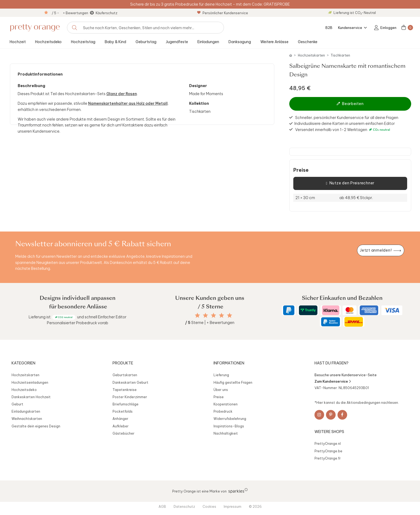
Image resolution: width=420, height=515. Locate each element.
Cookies (209, 506)
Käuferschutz (106, 13)
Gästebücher (123, 433)
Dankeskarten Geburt (130, 382)
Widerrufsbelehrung (230, 419)
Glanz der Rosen (122, 94)
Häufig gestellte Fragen (233, 382)
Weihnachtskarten (27, 419)
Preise (301, 170)
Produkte (123, 363)
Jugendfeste (177, 42)
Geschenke (308, 42)
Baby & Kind (115, 42)
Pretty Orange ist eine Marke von (210, 491)
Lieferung (221, 375)
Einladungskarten (26, 411)
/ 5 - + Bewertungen (70, 13)
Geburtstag (146, 42)
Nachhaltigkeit (226, 433)
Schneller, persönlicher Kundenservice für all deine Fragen (347, 117)
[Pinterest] (331, 415)
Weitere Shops (329, 432)
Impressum (232, 506)
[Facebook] (342, 415)
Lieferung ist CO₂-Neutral (352, 13)
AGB (162, 506)
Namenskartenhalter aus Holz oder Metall (128, 103)
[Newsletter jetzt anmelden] (381, 250)
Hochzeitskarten (311, 55)
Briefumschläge (125, 404)
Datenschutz (184, 506)
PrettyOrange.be (328, 451)
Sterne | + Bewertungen (210, 323)
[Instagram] (319, 415)
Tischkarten (340, 55)
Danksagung (240, 42)
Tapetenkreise (125, 390)
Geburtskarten (125, 375)
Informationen (229, 363)
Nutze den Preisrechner (350, 183)
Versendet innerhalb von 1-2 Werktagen (343, 130)
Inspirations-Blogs (229, 426)
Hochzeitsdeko (48, 42)
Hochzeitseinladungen (30, 382)
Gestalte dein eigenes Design (36, 426)
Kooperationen (226, 404)
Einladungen (208, 42)
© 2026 (255, 506)
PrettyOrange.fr (328, 458)
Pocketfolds (123, 411)
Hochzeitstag (83, 42)
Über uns (221, 390)
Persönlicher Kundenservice (223, 13)
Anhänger (120, 419)
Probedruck (223, 411)
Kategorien (23, 363)
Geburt (17, 404)
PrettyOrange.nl (328, 443)
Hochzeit (18, 42)
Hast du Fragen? (331, 363)
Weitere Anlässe (274, 42)
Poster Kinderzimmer (130, 397)
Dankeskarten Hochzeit (31, 397)
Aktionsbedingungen (363, 402)
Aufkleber (121, 426)
